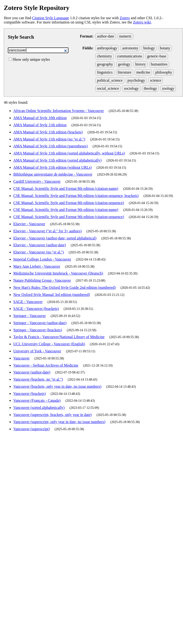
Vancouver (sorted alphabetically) (39, 408)
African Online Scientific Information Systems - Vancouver (59, 111)
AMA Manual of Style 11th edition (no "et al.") (49, 139)
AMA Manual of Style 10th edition (40, 118)
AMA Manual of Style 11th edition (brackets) (48, 132)
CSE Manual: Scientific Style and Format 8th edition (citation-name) (66, 189)
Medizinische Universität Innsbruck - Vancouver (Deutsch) (58, 273)
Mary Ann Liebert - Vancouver (37, 266)
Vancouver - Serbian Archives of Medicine (46, 365)
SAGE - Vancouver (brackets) (36, 309)
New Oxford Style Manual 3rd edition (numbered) (52, 295)
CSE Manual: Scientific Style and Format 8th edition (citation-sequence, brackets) (76, 196)
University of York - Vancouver (37, 351)
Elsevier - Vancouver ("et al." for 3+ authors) (47, 231)
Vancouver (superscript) (31, 429)
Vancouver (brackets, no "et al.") (38, 379)
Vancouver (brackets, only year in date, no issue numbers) (57, 386)
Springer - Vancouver (30, 316)
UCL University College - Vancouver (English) (49, 344)
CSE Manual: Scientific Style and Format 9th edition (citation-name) (66, 210)
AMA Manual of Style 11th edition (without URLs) (53, 167)
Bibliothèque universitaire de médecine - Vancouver (53, 174)
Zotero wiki (142, 22)
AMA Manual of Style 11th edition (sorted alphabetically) (57, 160)
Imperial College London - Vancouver (42, 259)
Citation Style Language (51, 18)
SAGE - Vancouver (28, 302)
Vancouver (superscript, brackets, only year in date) (53, 415)
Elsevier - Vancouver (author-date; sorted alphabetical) (55, 238)
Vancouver (21, 358)
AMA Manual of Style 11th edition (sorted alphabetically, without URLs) (69, 153)
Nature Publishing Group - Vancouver (42, 280)
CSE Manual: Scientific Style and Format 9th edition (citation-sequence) (69, 217)
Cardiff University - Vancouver (37, 181)
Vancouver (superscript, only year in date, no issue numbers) (59, 422)
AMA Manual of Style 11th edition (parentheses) (51, 146)
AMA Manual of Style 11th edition (40, 125)
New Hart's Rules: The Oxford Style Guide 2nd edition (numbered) (65, 287)
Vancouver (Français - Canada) (37, 400)
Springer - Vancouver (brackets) (38, 330)
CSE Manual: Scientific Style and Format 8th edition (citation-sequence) (69, 203)
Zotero (125, 18)
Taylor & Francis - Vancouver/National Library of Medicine (59, 337)
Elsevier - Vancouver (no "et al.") (39, 252)
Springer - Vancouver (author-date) (40, 323)
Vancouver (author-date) (32, 372)
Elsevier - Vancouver (29, 224)
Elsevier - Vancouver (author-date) (40, 245)
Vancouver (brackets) (29, 394)
